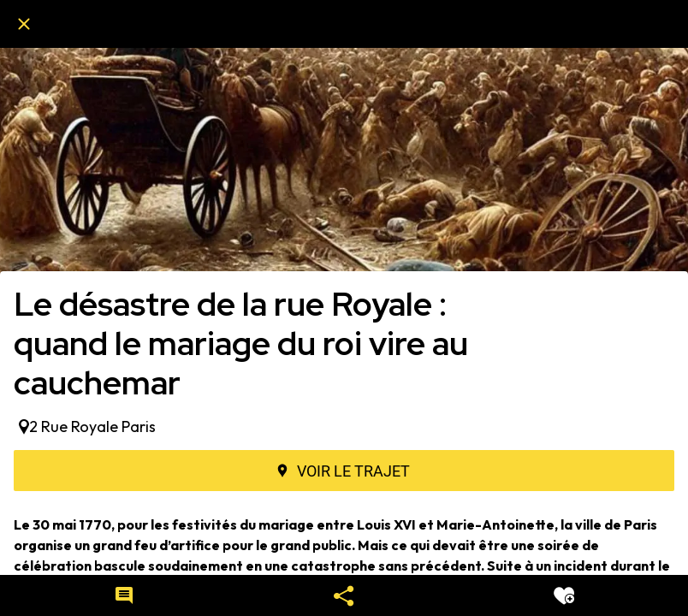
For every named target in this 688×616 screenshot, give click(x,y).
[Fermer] (24, 24)
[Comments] (124, 595)
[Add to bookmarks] (564, 595)
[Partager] (344, 595)
